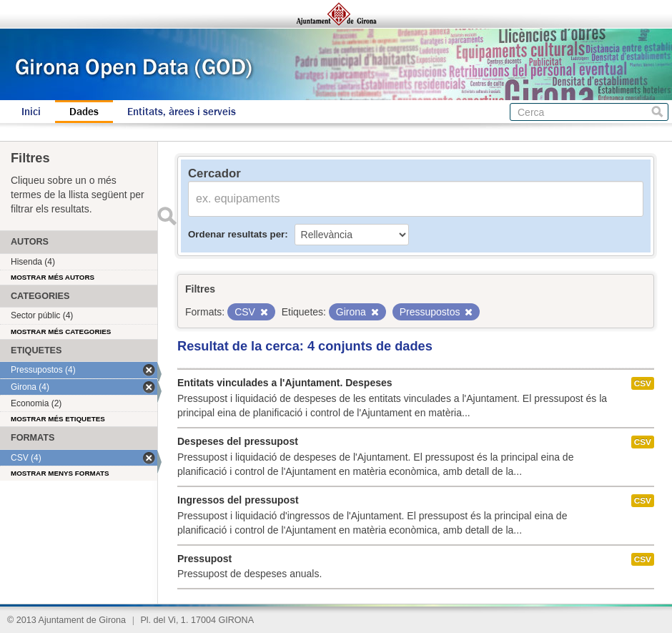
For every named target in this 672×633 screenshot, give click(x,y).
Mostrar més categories (61, 332)
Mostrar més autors (53, 277)
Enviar (167, 216)
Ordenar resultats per (236, 234)
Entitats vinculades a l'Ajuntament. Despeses (285, 383)
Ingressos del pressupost (238, 500)
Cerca (657, 112)
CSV (643, 383)
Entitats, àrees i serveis (182, 112)
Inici (31, 112)
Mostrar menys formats (60, 473)
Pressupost (204, 559)
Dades (84, 112)
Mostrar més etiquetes (58, 419)
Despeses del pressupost (238, 441)
